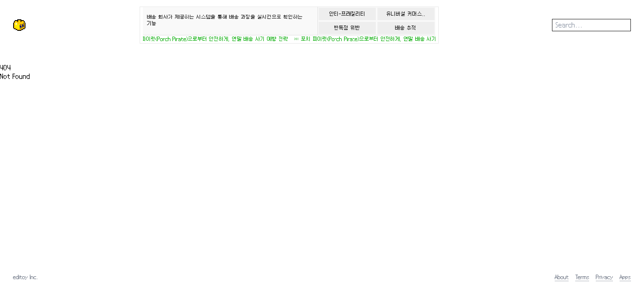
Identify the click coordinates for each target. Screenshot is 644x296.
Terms (582, 277)
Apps (625, 277)
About (562, 277)
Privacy (605, 277)
